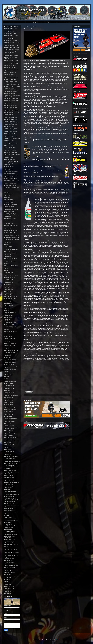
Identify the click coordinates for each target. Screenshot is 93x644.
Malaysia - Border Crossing (12, 56)
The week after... (9, 411)
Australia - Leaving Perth (11, 41)
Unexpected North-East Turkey (12, 180)
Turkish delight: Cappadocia (12, 185)
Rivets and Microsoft (10, 408)
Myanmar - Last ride (10, 88)
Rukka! (7, 330)
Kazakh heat (8, 165)
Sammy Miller (9, 399)
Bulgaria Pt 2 (8, 196)
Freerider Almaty (9, 163)
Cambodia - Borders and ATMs (12, 64)
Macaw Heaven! (9, 446)
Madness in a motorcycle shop (12, 482)
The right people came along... (12, 472)
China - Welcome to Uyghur (12, 144)
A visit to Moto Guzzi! (10, 277)
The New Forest (9, 401)
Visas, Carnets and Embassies (12, 237)
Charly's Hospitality (10, 430)
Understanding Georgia (11, 177)
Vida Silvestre (9, 488)
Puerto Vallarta (9, 517)
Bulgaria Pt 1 (8, 198)
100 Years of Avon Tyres (11, 394)
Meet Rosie (8, 356)
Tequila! (7, 516)
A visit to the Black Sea (11, 201)
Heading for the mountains (11, 297)
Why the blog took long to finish (13, 51)
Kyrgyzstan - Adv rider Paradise (13, 154)
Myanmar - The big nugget (11, 92)
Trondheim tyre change (11, 347)
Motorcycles (16, 22)
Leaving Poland (9, 303)
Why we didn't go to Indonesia (12, 49)
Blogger (58, 640)
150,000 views (9, 243)
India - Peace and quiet (11, 104)
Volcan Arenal (9, 420)
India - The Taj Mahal (10, 116)
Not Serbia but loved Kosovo (12, 215)
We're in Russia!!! (9, 170)
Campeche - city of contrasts (12, 486)
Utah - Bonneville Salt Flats (12, 566)
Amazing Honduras (10, 439)
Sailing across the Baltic (11, 326)
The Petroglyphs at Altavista (12, 521)
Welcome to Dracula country (12, 210)
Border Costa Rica (10, 425)
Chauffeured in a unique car (12, 350)
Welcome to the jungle (10, 458)
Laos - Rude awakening (11, 73)
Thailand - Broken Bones (11, 81)
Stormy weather (9, 246)
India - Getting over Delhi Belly (12, 123)
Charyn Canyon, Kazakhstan (12, 161)
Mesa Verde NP (9, 560)
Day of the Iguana (9, 476)
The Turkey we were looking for (13, 187)
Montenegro (8, 217)
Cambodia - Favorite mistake (12, 60)
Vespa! (7, 264)
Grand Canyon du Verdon (11, 258)
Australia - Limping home (11, 28)
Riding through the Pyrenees (12, 253)
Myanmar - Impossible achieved (13, 99)
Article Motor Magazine (11, 262)
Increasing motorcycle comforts (12, 236)
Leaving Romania (9, 199)
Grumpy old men (9, 397)
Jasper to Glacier (9, 574)
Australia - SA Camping (11, 34)
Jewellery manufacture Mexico (12, 505)
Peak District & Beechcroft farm (13, 380)
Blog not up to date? (10, 274)
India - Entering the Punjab (11, 128)
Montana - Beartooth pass (11, 571)
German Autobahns (10, 373)
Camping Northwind (10, 279)
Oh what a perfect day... (11, 441)
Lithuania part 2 (9, 317)
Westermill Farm (9, 375)
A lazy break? (8, 522)
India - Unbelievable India (11, 125)
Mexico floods (9, 529)
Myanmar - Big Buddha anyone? (13, 90)
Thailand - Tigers (9, 83)
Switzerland (8, 284)
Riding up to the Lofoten (11, 344)
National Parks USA (10, 541)
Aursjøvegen (8, 349)
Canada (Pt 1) (9, 585)
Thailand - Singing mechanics (12, 85)
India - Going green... (10, 126)
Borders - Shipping (44, 22)
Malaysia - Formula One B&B (12, 47)
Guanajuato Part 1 (10, 503)
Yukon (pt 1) (8, 583)
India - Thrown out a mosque (12, 118)
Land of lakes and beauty (11, 366)
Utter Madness (9, 449)
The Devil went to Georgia (11, 179)
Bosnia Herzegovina (10, 220)
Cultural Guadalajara (10, 510)
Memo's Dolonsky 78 (10, 158)
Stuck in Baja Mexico (10, 539)
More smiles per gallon (11, 382)
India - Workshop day (10, 121)
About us (7, 22)
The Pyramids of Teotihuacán (12, 495)
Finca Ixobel (8, 455)
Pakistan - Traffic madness (11, 132)
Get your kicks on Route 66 (12, 545)
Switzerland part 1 (9, 229)
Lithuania (7, 319)
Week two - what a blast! (11, 410)
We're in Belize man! (10, 465)
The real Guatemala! (10, 451)
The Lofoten (8, 342)
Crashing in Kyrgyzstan (11, 151)
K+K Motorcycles (9, 305)
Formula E (8, 390)
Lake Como (8, 281)
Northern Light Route (10, 338)
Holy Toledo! (8, 251)
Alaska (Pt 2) (8, 580)
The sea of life (9, 524)
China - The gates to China (12, 149)
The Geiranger (9, 357)
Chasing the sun (9, 335)
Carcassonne (8, 257)
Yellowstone (8, 569)
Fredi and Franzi (9, 415)
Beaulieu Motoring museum (12, 396)
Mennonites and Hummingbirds (12, 462)
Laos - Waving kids (10, 74)
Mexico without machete (11, 526)
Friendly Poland (9, 316)
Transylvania (8, 208)
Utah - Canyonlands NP (11, 562)
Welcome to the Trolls (10, 364)
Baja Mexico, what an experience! (10, 537)
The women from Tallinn (11, 323)
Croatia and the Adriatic (11, 218)
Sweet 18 (8, 493)
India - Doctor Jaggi (10, 114)
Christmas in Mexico (10, 531)
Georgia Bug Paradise (10, 173)
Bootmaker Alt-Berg (10, 389)
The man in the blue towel (11, 427)
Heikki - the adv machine (11, 331)
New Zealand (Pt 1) (10, 592)
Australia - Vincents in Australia (12, 42)
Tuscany (7, 267)
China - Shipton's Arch (10, 147)
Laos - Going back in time (11, 76)
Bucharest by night (10, 211)
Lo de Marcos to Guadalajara (12, 512)
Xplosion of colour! (10, 533)
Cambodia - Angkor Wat (11, 62)
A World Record (68, 22)
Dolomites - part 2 (9, 288)
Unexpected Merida (10, 481)
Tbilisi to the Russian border (12, 172)
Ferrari (7, 269)
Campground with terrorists (12, 276)
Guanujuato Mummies (10, 502)
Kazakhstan (8, 168)
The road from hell (10, 166)
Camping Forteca (9, 307)
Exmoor (7, 377)
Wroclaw (7, 310)
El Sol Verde (8, 423)
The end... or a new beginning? (12, 239)
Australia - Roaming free (11, 30)
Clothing (25, 22)
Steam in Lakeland (10, 383)
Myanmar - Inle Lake (10, 97)
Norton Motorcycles (10, 392)
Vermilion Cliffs (9, 548)
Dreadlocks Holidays (10, 477)
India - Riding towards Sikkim (12, 109)
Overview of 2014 (9, 272)
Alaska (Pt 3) (8, 578)
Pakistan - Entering (10, 140)
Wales (7, 378)
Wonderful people (9, 509)
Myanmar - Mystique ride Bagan (13, 95)
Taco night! (8, 514)
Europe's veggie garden (11, 312)
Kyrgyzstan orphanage (11, 156)
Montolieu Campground (11, 255)
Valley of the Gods (10, 559)
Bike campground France (11, 234)
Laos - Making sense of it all (12, 69)
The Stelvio (8, 286)
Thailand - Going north (10, 79)
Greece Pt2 (8, 192)
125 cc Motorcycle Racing (11, 418)
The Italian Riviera (10, 260)
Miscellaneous (56, 22)
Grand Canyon (9, 546)
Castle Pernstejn (9, 300)
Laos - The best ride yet (11, 66)
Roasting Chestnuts (10, 248)
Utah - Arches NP (9, 564)
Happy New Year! (9, 528)
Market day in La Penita (11, 519)
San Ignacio (8, 460)
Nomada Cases (9, 309)
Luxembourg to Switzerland (12, 231)
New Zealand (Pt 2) (10, 590)
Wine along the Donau (10, 298)
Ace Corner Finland (10, 328)
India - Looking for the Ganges (12, 113)
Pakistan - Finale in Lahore (12, 130)
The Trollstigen (9, 354)
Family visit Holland (10, 586)
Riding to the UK (9, 403)
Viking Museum (9, 340)
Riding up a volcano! (10, 434)
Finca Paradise (9, 443)
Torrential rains (9, 416)
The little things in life (10, 293)
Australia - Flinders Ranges (12, 35)
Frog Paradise (9, 314)
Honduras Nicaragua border (12, 437)
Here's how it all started (11, 363)
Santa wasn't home (10, 333)
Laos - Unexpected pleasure (12, 78)
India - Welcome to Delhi (11, 119)
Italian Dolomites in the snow (12, 225)
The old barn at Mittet (10, 352)
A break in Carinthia (10, 224)
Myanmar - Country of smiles (12, 100)
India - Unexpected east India (12, 102)
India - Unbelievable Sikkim (12, 107)
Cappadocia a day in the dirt (12, 184)
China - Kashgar (9, 146)
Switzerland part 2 (9, 227)
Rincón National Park (10, 422)
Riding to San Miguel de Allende (13, 500)
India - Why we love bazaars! (12, 111)
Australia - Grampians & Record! (13, 32)
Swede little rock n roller (11, 370)
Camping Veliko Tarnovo (11, 213)
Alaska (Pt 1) (8, 581)
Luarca (7, 244)
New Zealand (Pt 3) (10, 588)
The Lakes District (9, 385)
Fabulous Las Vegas (10, 543)
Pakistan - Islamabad (10, 133)
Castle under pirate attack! (11, 453)
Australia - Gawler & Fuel (11, 37)
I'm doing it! (8, 593)
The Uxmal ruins (9, 484)
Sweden (7, 371)
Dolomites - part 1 (9, 290)
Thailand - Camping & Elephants (13, 86)
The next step (9, 413)
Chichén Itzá (8, 479)
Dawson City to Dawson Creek (12, 576)
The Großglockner (10, 295)
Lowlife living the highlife (11, 470)
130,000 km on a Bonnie (11, 142)
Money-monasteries (10, 206)
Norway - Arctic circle (10, 345)
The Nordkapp (9, 337)
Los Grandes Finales (10, 448)
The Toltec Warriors (10, 496)
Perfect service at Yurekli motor (12, 182)
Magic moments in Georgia (12, 175)
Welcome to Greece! (10, 194)
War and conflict (9, 404)
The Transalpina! (9, 203)
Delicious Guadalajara (10, 507)
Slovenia (7, 222)
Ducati (7, 270)
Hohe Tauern (8, 291)
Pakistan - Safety (9, 135)
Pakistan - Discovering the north (13, 139)
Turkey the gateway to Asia (12, 189)
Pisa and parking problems (11, 265)
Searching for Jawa (10, 302)
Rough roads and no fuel (11, 463)
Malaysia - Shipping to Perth (12, 46)
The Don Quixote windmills (12, 250)
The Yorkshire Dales (10, 387)
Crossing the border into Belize (12, 467)
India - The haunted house (11, 106)
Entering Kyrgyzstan (10, 159)
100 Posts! (8, 469)
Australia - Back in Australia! (12, 44)
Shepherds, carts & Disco (11, 204)
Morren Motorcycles (10, 406)
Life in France (9, 241)
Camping (33, 22)
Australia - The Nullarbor (11, 39)
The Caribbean (9, 474)
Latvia (7, 321)
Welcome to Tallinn (10, 324)
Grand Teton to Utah (10, 567)
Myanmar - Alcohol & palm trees (13, 93)
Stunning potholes (9, 444)
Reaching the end (9, 283)
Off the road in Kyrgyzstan (11, 152)
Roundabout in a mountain (11, 361)
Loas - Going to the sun (11, 71)
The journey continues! (11, 232)
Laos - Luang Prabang (10, 67)
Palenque (8, 489)
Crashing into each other (11, 359)
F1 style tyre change (10, 368)
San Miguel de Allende (10, 498)
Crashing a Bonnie (10, 429)
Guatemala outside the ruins (12, 456)
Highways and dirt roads (11, 491)
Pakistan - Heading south (11, 137)
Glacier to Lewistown (10, 573)
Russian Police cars (10, 436)
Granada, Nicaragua (10, 432)
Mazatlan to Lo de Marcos (11, 535)
